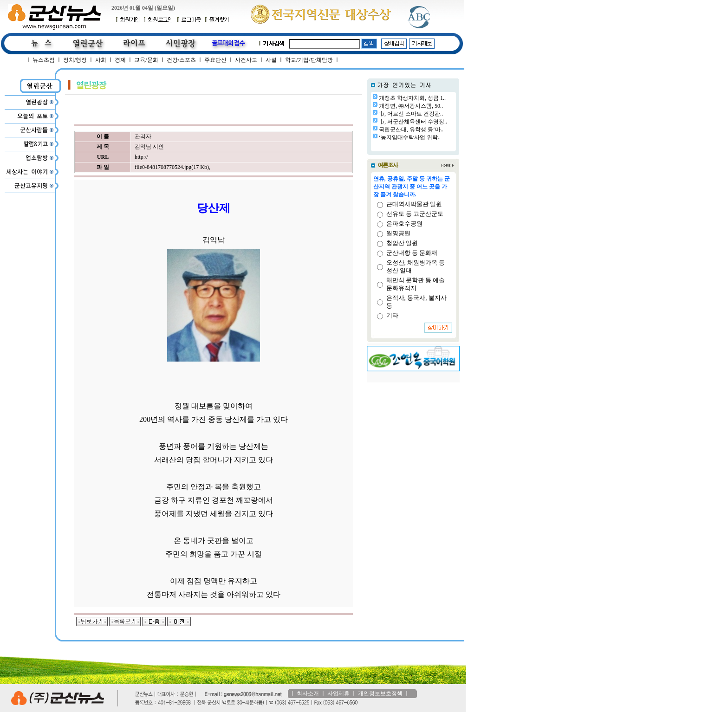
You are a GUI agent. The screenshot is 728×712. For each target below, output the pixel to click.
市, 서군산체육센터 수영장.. (413, 122)
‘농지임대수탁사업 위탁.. (410, 137)
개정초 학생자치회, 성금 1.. (412, 98)
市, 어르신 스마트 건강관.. (411, 114)
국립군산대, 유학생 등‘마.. (411, 129)
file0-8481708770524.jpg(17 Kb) (172, 167)
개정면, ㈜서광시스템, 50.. (411, 106)
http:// (141, 157)
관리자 (143, 136)
